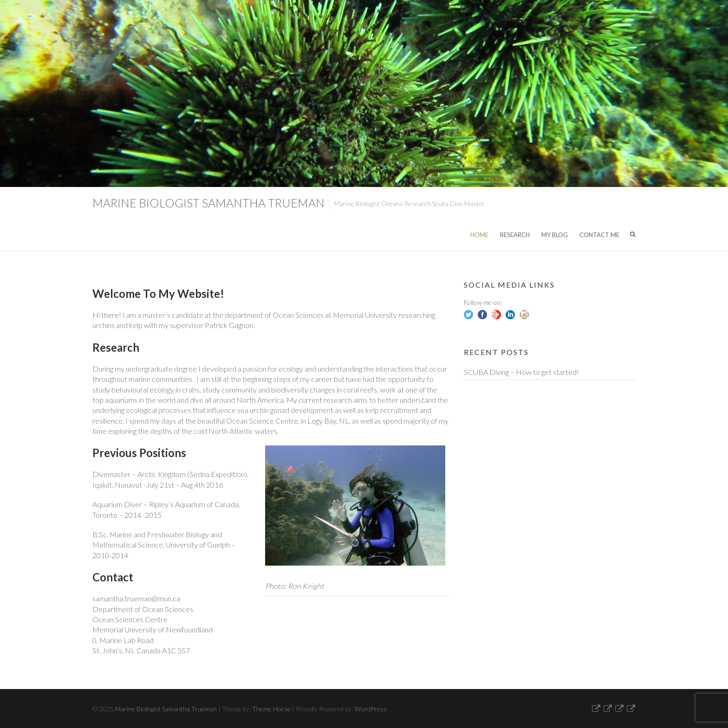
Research (515, 235)
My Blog (555, 235)
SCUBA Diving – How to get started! (521, 372)
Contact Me (599, 235)
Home (479, 235)
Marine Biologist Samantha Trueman (208, 203)
